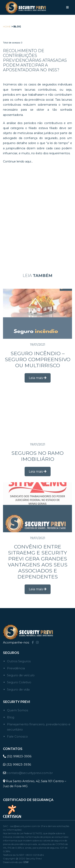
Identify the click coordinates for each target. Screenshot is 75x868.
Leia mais (38, 378)
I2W (26, 862)
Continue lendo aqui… (18, 161)
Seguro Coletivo (19, 682)
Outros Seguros (19, 661)
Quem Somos (17, 710)
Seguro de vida (18, 689)
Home (7, 27)
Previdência (16, 668)
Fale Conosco (17, 736)
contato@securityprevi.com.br (30, 773)
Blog (11, 717)
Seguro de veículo (21, 675)
